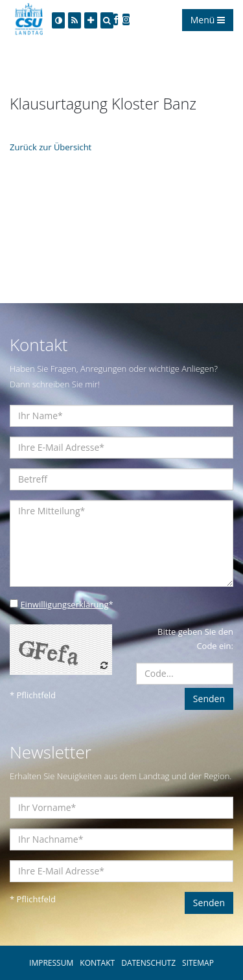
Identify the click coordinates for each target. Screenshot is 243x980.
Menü (208, 20)
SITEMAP (198, 963)
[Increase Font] (91, 20)
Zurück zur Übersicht (51, 147)
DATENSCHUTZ (148, 963)
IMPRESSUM (51, 963)
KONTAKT (97, 963)
